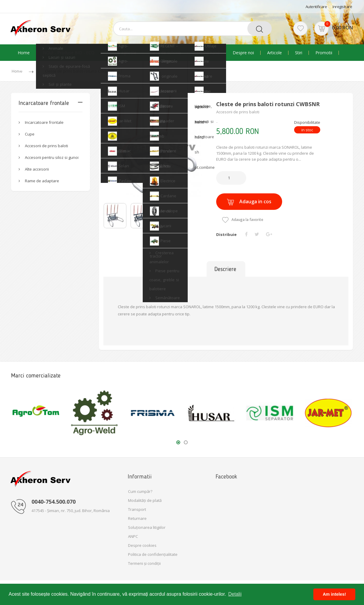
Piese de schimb (165, 53)
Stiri (299, 53)
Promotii (324, 53)
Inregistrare (342, 7)
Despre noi (243, 53)
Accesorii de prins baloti (46, 146)
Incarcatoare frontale (44, 122)
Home (24, 53)
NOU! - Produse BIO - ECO (69, 53)
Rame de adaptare (42, 181)
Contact (25, 69)
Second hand (207, 53)
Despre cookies (142, 545)
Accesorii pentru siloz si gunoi (52, 157)
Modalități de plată (145, 500)
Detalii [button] (235, 594)
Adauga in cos (249, 202)
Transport (137, 509)
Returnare (137, 518)
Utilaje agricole (122, 53)
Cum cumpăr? (140, 491)
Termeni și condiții (144, 563)
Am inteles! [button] (334, 594)
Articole (274, 53)
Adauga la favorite (243, 220)
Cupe (30, 134)
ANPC (133, 536)
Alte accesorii (37, 169)
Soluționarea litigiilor (147, 527)
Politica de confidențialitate (153, 554)
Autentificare (316, 7)
